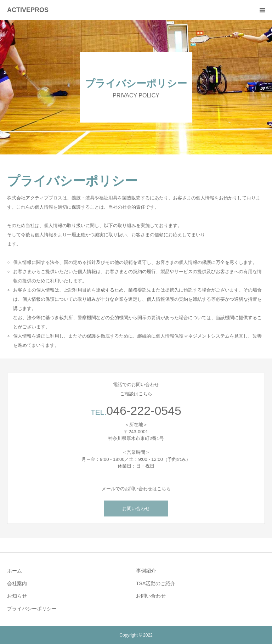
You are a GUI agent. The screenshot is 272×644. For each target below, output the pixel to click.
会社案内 (17, 583)
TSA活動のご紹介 (156, 583)
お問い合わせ (136, 509)
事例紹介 (146, 571)
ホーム (15, 571)
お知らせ (17, 596)
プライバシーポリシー (32, 609)
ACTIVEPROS (28, 10)
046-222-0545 (144, 411)
